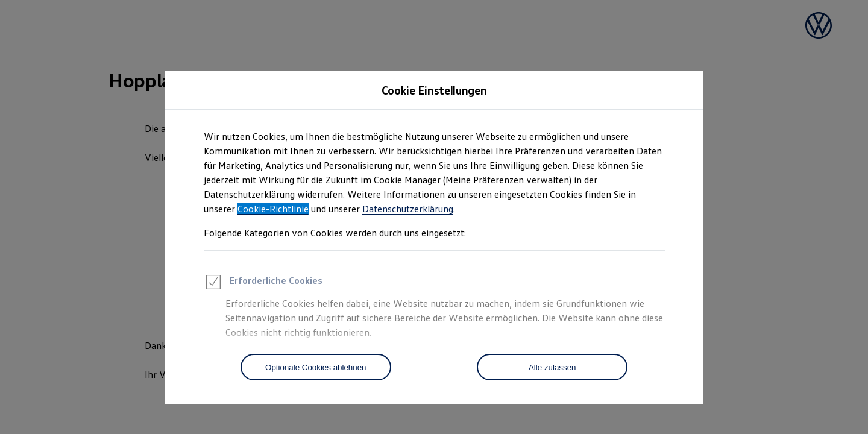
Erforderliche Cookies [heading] (263, 284)
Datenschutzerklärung (408, 209)
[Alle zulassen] (552, 367)
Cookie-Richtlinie (273, 209)
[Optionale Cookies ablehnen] (316, 367)
